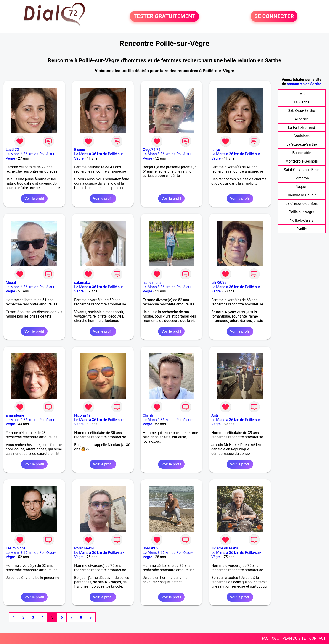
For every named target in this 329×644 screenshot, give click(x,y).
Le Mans (301, 94)
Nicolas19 (82, 415)
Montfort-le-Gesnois (302, 161)
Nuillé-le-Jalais (302, 220)
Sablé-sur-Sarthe (301, 111)
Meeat (11, 283)
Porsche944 (84, 548)
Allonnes (302, 119)
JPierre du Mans (225, 548)
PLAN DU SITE (294, 638)
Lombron (302, 178)
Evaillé (301, 229)
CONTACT (317, 638)
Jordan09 (151, 548)
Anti (215, 415)
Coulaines (302, 136)
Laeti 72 (12, 150)
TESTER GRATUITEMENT (164, 16)
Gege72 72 (152, 150)
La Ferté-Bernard (302, 127)
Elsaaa (80, 150)
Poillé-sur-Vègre (302, 212)
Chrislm (149, 415)
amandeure (15, 415)
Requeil (302, 187)
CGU (276, 638)
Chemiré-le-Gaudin (301, 195)
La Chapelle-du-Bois (301, 204)
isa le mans (152, 283)
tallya (216, 150)
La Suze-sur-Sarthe (302, 144)
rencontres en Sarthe (304, 84)
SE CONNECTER (274, 16)
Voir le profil (34, 198)
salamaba (82, 283)
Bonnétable (302, 153)
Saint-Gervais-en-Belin (301, 170)
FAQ (265, 638)
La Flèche (302, 102)
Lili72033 (219, 283)
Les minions (16, 548)
